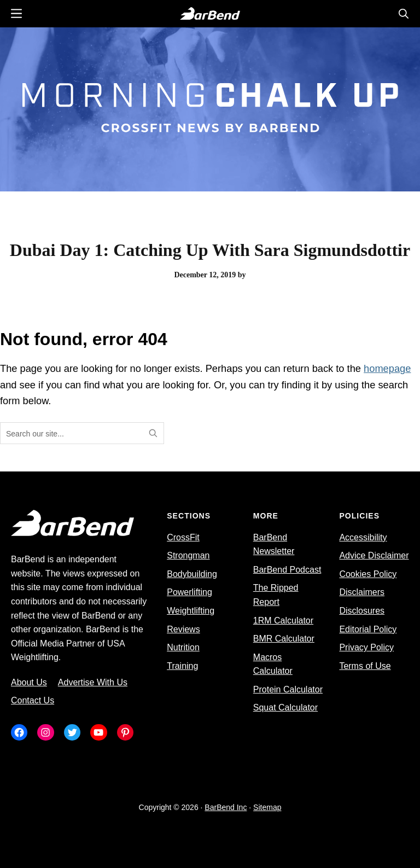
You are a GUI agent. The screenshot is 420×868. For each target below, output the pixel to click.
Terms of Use (365, 666)
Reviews (183, 629)
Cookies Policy (368, 574)
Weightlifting (191, 611)
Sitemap (267, 807)
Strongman (188, 555)
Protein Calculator (288, 689)
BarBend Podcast (287, 570)
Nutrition (183, 647)
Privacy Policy (366, 647)
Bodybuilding (192, 574)
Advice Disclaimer (374, 555)
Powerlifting (189, 592)
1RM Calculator (283, 621)
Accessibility (363, 537)
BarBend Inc (226, 807)
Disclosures (362, 611)
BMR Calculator (284, 639)
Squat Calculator (285, 707)
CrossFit (183, 537)
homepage (387, 368)
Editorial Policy (368, 629)
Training (182, 666)
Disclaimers (362, 592)
